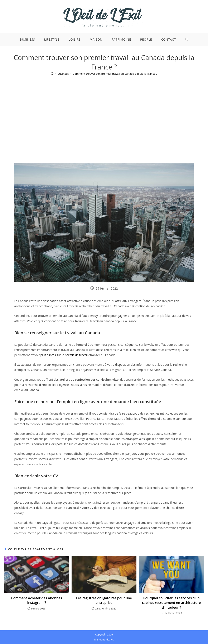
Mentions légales (104, 640)
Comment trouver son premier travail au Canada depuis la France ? (115, 74)
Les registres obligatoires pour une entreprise (104, 600)
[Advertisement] (104, 110)
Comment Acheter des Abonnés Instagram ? (37, 600)
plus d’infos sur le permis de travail (64, 355)
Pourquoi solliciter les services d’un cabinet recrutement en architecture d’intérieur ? (171, 603)
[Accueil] (52, 74)
